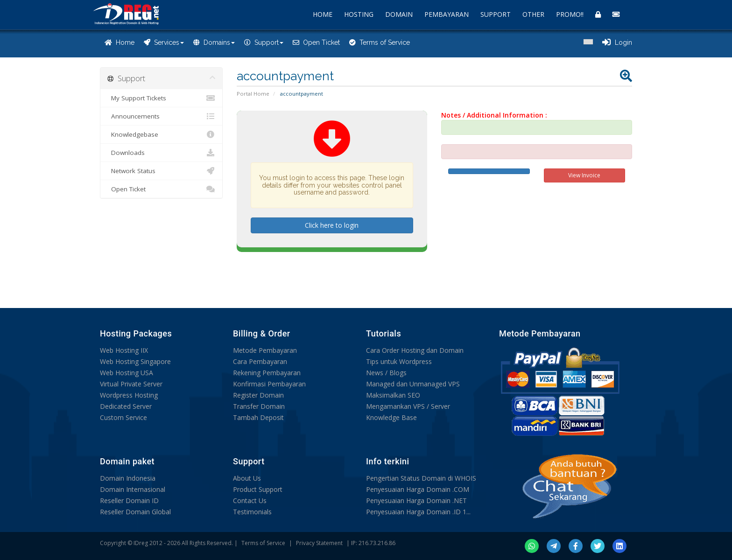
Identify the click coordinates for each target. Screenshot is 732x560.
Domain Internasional (133, 489)
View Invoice (584, 175)
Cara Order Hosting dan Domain (415, 350)
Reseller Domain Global (135, 512)
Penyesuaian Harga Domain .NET (416, 500)
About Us (247, 478)
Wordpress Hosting (129, 395)
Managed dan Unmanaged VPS (413, 384)
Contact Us (250, 500)
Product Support (258, 489)
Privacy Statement (319, 543)
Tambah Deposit (258, 417)
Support (264, 42)
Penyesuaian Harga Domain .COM (418, 489)
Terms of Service (380, 42)
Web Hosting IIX (124, 350)
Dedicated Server (126, 406)
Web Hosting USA (127, 373)
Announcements (161, 116)
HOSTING (359, 14)
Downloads (161, 153)
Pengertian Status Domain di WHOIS (421, 478)
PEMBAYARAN (447, 14)
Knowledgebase (161, 134)
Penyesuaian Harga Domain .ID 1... (418, 512)
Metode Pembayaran (265, 350)
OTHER (533, 14)
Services (164, 42)
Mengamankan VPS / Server (408, 406)
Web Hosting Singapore (135, 361)
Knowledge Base (391, 417)
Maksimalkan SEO (393, 395)
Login (617, 42)
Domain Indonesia (128, 478)
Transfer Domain (259, 406)
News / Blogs (386, 373)
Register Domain (258, 395)
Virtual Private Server (131, 384)
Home (120, 42)
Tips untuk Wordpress (399, 361)
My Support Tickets (161, 98)
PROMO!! (570, 14)
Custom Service (123, 417)
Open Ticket (316, 42)
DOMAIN (399, 14)
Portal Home (253, 94)
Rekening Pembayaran (267, 373)
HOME (323, 14)
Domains (214, 42)
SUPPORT (496, 14)
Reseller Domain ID (129, 500)
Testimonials (252, 512)
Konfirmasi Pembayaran (269, 384)
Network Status (161, 171)
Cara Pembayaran (260, 361)
